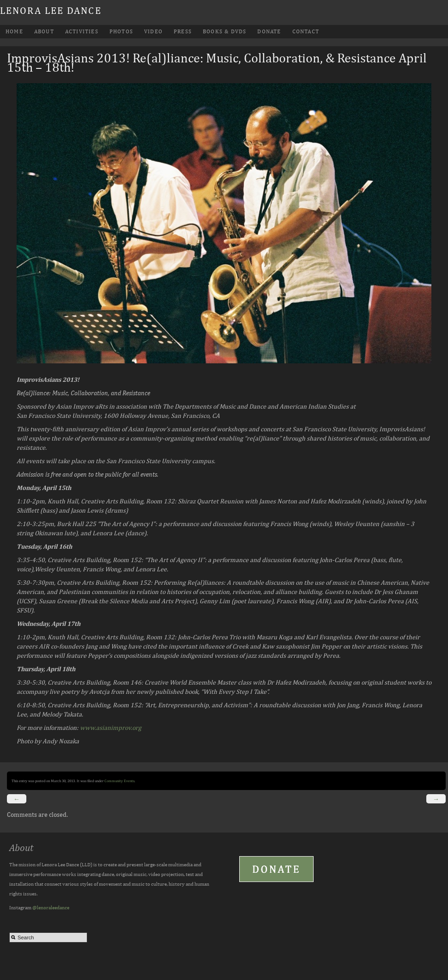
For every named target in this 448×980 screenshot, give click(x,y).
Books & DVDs (224, 31)
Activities (82, 31)
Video (153, 31)
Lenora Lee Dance (51, 10)
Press (183, 31)
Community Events (119, 781)
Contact (306, 31)
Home (14, 31)
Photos (121, 31)
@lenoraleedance (51, 907)
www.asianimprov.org (111, 728)
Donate (269, 31)
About (44, 31)
